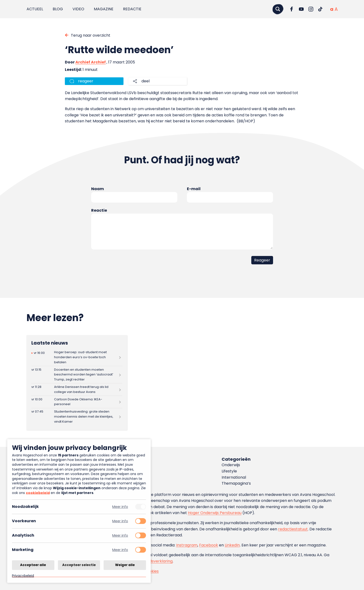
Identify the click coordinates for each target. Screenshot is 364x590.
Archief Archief (91, 62)
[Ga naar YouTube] (301, 9)
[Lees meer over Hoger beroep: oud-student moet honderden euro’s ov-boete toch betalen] (77, 357)
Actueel (35, 9)
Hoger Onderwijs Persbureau (215, 513)
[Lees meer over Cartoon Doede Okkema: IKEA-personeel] (77, 402)
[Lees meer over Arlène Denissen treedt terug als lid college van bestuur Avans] (77, 389)
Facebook (209, 545)
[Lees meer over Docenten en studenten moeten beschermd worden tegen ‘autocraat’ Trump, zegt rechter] (77, 375)
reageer (86, 81)
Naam (98, 189)
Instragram (187, 545)
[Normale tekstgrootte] (332, 9)
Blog (58, 9)
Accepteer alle (33, 565)
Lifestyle (229, 471)
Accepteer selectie (79, 565)
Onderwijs (231, 465)
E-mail (194, 189)
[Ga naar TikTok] (320, 9)
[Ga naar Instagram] (311, 9)
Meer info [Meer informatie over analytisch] (120, 536)
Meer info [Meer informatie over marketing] (120, 550)
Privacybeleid (23, 576)
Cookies (151, 571)
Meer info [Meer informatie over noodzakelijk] (120, 507)
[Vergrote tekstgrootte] (336, 9)
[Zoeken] (278, 9)
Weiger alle (125, 565)
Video (78, 9)
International (234, 477)
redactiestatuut (293, 529)
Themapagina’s (236, 483)
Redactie (132, 9)
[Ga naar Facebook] (292, 9)
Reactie (99, 210)
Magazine (104, 9)
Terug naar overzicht (91, 35)
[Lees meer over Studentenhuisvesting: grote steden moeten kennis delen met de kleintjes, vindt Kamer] (77, 417)
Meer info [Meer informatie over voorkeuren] (120, 521)
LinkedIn (232, 545)
